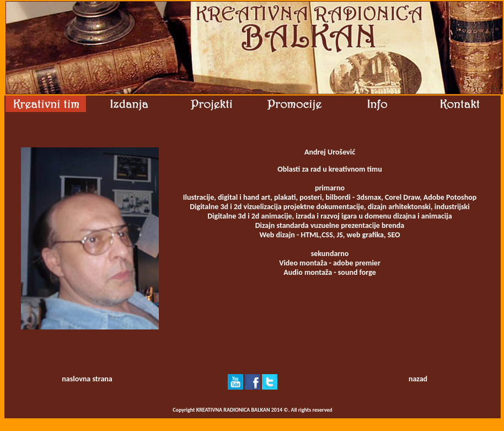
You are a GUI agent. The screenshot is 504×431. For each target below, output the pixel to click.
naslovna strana (87, 379)
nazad (418, 379)
